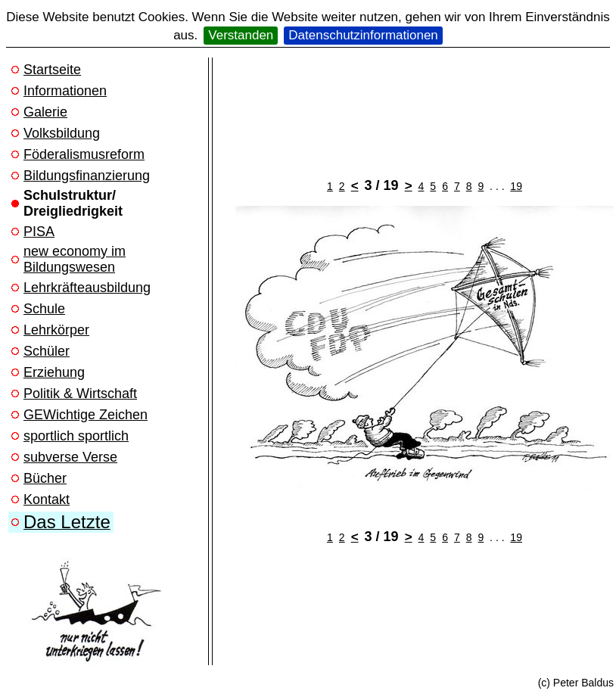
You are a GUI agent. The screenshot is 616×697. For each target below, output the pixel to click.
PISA (39, 232)
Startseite (52, 70)
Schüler (47, 351)
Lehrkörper (56, 330)
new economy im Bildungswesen (75, 259)
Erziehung (54, 372)
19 (516, 186)
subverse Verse (70, 457)
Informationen (65, 91)
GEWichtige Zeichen (86, 415)
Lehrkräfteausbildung (87, 288)
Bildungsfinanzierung (87, 176)
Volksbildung (62, 133)
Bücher (45, 478)
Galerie (45, 112)
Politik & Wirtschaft (80, 394)
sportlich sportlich (76, 436)
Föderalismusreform (84, 154)
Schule (44, 309)
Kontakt (47, 499)
